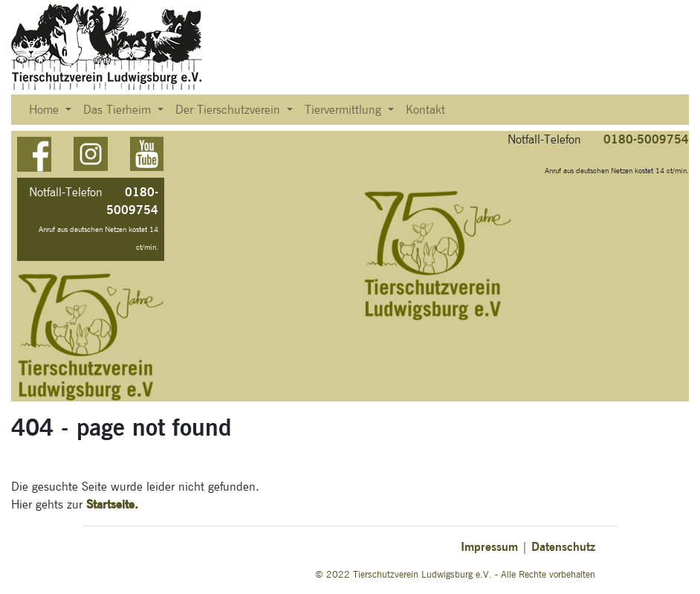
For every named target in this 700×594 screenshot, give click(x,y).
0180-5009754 (646, 139)
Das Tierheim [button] (119, 110)
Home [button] (46, 110)
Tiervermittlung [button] (345, 110)
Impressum (489, 547)
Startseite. (112, 504)
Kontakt (425, 110)
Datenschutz (563, 547)
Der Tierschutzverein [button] (230, 110)
